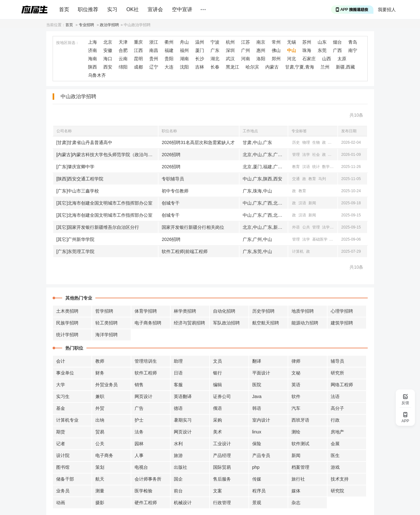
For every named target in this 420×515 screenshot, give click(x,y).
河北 (291, 59)
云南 (123, 59)
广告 (139, 408)
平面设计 (261, 373)
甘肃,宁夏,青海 (300, 67)
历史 (296, 142)
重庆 (138, 42)
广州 (246, 50)
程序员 (259, 491)
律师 (296, 361)
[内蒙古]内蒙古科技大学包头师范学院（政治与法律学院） (107, 155)
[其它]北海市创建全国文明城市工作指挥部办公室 (105, 203)
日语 (178, 373)
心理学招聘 (342, 311)
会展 (335, 444)
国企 (178, 479)
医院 (257, 385)
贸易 (100, 432)
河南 (246, 59)
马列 (322, 179)
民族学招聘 (67, 323)
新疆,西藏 (345, 67)
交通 (296, 179)
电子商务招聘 (148, 323)
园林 (139, 444)
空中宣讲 (182, 9)
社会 (316, 155)
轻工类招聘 (107, 323)
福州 (184, 50)
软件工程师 (146, 373)
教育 (332, 155)
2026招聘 (171, 155)
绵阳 (123, 67)
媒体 (296, 491)
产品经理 (222, 455)
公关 (100, 444)
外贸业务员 (107, 385)
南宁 (353, 50)
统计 (316, 167)
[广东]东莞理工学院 (76, 251)
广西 (337, 50)
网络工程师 (342, 385)
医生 (335, 455)
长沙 (200, 59)
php (256, 467)
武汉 (230, 59)
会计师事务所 (148, 479)
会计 (61, 361)
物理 (306, 142)
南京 (261, 42)
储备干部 (65, 479)
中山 (291, 50)
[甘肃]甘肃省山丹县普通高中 (85, 142)
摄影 (100, 503)
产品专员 (261, 455)
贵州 (154, 59)
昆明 (138, 59)
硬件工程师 (146, 503)
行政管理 (222, 503)
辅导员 (337, 361)
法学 (306, 155)
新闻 (312, 203)
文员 (217, 361)
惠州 (261, 50)
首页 (64, 9)
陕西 (92, 67)
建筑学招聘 (342, 323)
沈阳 (184, 67)
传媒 (257, 479)
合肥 (123, 50)
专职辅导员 (173, 179)
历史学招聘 (263, 311)
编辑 (217, 385)
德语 (178, 408)
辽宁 (154, 67)
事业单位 (65, 373)
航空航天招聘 (266, 323)
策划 (100, 467)
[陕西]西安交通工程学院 (80, 179)
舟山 (184, 42)
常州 (276, 42)
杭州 (230, 42)
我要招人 (387, 10)
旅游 (178, 455)
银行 (217, 373)
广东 (215, 50)
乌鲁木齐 (97, 75)
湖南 (184, 59)
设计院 (63, 455)
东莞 (322, 50)
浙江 (154, 42)
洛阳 (261, 59)
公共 (306, 227)
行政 (335, 420)
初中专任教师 (175, 191)
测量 (100, 491)
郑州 (276, 59)
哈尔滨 (252, 67)
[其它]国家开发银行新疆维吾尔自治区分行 (98, 227)
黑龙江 (232, 67)
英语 (296, 385)
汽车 (296, 408)
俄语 (217, 408)
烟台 (337, 42)
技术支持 (340, 479)
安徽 (108, 50)
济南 (92, 50)
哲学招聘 (104, 311)
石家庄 (309, 59)
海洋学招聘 (107, 335)
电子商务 (104, 455)
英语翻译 (183, 396)
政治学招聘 (109, 25)
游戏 (335, 467)
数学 (326, 167)
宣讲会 (155, 9)
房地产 (337, 432)
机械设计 (183, 503)
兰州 (325, 67)
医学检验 (144, 491)
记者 (61, 444)
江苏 (246, 42)
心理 (332, 142)
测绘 (296, 432)
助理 (178, 361)
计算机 (298, 251)
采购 (217, 420)
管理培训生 (146, 361)
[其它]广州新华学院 (76, 239)
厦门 (200, 50)
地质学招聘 (303, 311)
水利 (178, 444)
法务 (139, 432)
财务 (100, 373)
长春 (215, 67)
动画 (61, 503)
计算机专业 (67, 420)
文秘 (296, 373)
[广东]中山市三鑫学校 (78, 191)
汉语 (306, 167)
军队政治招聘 (226, 323)
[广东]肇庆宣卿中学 (76, 167)
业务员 (63, 491)
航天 (100, 479)
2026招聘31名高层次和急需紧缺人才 (198, 142)
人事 (139, 455)
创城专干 (171, 203)
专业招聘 (86, 25)
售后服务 (222, 479)
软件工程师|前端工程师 (185, 251)
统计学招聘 (67, 335)
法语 (335, 396)
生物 (316, 142)
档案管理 (300, 467)
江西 (138, 50)
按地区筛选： (68, 43)
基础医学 (320, 239)
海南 (92, 59)
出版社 (181, 467)
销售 (139, 385)
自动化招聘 (224, 311)
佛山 (276, 50)
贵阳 (169, 59)
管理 (296, 155)
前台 (178, 491)
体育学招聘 (146, 311)
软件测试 (300, 444)
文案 (217, 491)
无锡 (291, 42)
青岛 (353, 42)
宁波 (215, 42)
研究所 (337, 373)
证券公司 (222, 396)
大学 (61, 385)
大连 (169, 67)
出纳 (100, 420)
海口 (108, 59)
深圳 (230, 50)
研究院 (337, 491)
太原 (342, 59)
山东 (322, 42)
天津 (123, 42)
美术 (217, 432)
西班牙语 (300, 420)
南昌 (154, 50)
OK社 (133, 9)
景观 (257, 503)
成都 (138, 67)
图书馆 (63, 467)
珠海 (307, 50)
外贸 (100, 408)
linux (257, 432)
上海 (92, 42)
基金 (61, 408)
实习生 (63, 396)
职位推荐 (88, 9)
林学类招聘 (185, 311)
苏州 (307, 42)
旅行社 (298, 479)
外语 (296, 227)
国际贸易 (222, 467)
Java (257, 396)
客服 (178, 385)
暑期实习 (183, 420)
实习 (112, 9)
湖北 (215, 59)
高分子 (337, 408)
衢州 (169, 42)
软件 (296, 396)
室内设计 (261, 420)
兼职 (100, 396)
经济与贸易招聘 (189, 323)
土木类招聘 (67, 311)
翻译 (257, 361)
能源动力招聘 (305, 323)
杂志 (296, 503)
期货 (61, 432)
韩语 (257, 408)
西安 (108, 67)
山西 (327, 59)
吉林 (200, 67)
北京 (108, 42)
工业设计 (222, 444)
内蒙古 (272, 67)
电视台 (141, 467)
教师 (100, 361)
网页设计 (144, 396)
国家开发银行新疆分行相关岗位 (193, 227)
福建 (169, 50)
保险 (257, 444)
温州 (200, 42)
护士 (139, 420)
